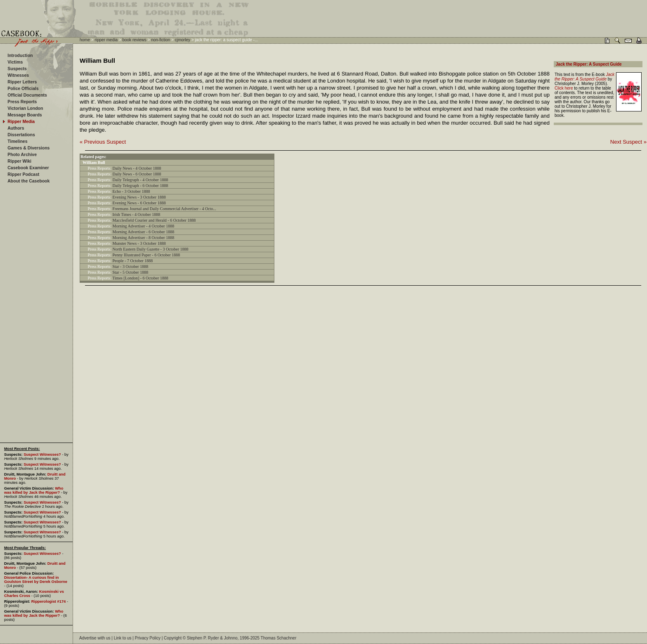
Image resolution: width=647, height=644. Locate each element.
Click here (564, 88)
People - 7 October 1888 (133, 261)
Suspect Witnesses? (42, 455)
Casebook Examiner (28, 168)
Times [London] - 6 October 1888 (140, 278)
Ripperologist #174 (48, 601)
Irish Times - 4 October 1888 (137, 214)
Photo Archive (22, 154)
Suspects (17, 69)
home (85, 40)
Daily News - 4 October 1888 (137, 168)
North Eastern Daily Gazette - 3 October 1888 (151, 249)
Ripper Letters (22, 82)
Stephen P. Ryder (203, 638)
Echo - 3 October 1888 (131, 191)
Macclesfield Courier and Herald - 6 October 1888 (154, 220)
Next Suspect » (628, 142)
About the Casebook (28, 181)
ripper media (106, 40)
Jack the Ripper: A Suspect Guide (589, 64)
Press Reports (22, 102)
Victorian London (25, 108)
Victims (15, 62)
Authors (16, 128)
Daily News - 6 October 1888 (137, 174)
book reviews (134, 40)
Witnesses (18, 75)
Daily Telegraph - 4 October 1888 (140, 180)
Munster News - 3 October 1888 (139, 243)
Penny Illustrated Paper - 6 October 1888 (146, 255)
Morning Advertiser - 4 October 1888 (144, 226)
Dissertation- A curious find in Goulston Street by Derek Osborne (36, 580)
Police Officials (23, 88)
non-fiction (161, 40)
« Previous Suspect (103, 142)
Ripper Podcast (23, 174)
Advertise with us (95, 638)
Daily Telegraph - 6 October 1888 (140, 186)
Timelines (17, 141)
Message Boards (25, 115)
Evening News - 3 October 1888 (139, 197)
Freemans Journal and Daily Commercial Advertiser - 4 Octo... (164, 209)
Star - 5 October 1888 (131, 272)
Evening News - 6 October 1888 (139, 203)
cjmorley (183, 40)
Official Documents (27, 95)
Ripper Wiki (19, 161)
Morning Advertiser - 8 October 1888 (144, 238)
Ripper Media (21, 121)
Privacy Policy (148, 638)
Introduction (20, 55)
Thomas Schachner (279, 638)
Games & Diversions (28, 148)
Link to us (123, 638)
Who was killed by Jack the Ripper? (34, 490)
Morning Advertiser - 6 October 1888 (144, 232)
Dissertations (21, 135)
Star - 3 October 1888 (131, 266)
